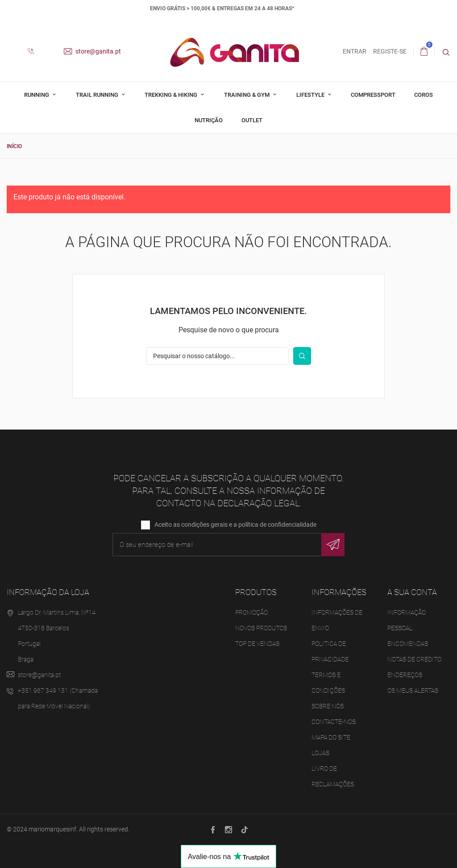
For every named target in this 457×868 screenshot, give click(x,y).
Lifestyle (311, 95)
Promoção (251, 612)
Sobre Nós (328, 706)
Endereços (405, 675)
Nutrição (209, 120)
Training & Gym (247, 95)
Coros (424, 95)
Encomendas (408, 644)
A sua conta (412, 592)
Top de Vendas (257, 644)
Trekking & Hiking (172, 95)
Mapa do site (331, 737)
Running (37, 95)
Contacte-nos (334, 722)
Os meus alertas (413, 690)
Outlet (252, 120)
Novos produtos (261, 628)
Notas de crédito (414, 659)
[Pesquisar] (217, 356)
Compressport (373, 95)
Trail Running (98, 95)
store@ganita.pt (92, 51)
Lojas (320, 753)
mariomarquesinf (52, 829)
